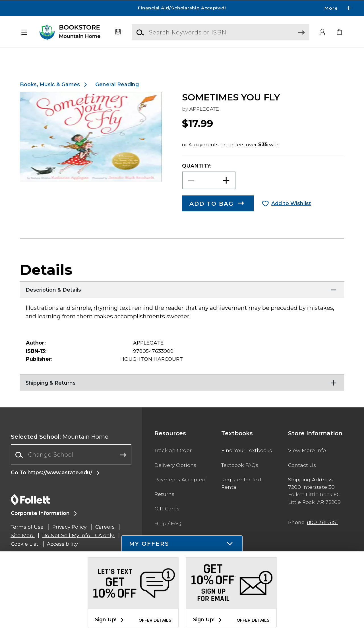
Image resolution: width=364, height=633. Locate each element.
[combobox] (71, 468)
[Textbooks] (118, 32)
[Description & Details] (182, 302)
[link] (340, 32)
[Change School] (71, 468)
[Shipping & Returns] (182, 395)
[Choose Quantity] (209, 194)
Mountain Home (60, 450)
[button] (24, 32)
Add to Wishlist (291, 217)
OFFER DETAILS (155, 620)
